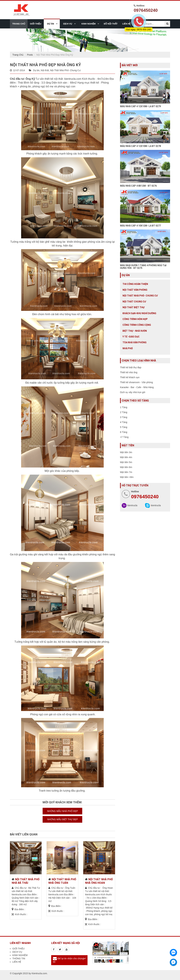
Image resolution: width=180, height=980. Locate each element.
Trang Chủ (18, 55)
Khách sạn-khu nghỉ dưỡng (139, 313)
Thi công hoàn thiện (135, 284)
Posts (30, 55)
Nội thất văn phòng (135, 290)
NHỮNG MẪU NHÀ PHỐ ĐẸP (62, 811)
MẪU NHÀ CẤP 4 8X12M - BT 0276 (138, 186)
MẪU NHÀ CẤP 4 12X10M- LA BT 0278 (140, 146)
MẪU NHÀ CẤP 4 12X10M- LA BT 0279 (140, 106)
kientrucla (132, 505)
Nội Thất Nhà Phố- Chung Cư (65, 70)
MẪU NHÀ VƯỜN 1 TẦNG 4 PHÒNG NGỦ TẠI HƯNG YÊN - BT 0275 (143, 267)
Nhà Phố (128, 348)
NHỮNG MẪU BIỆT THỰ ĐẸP (63, 819)
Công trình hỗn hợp (135, 319)
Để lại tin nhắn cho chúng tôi (68, 960)
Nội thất (45, 70)
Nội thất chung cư (134, 302)
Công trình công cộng (137, 325)
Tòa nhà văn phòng (135, 342)
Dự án (36, 70)
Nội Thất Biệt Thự (134, 307)
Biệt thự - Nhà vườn (135, 331)
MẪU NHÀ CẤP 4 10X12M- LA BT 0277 (140, 226)
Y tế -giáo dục (131, 337)
